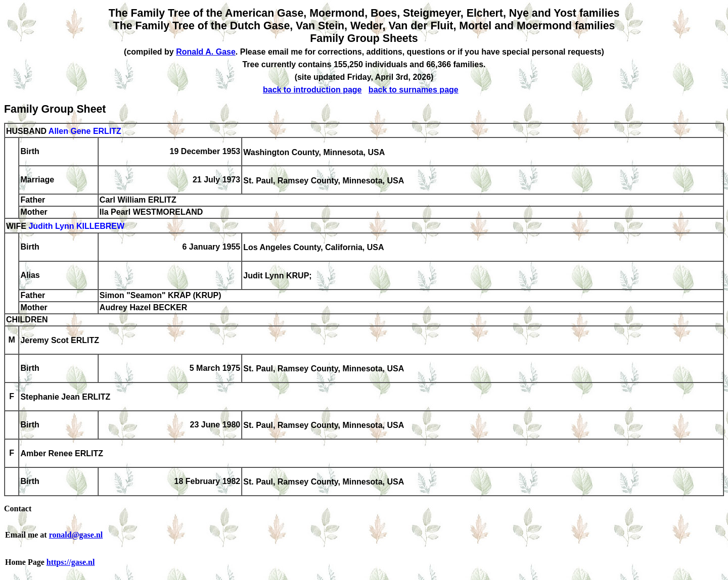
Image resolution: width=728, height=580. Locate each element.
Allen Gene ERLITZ (85, 131)
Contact (18, 509)
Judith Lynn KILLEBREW (76, 227)
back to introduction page (312, 90)
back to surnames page (414, 90)
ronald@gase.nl (76, 535)
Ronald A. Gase (206, 52)
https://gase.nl (71, 562)
